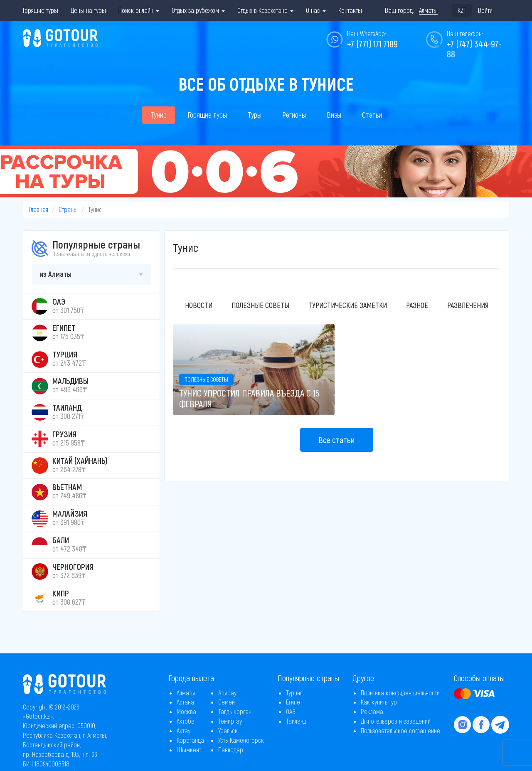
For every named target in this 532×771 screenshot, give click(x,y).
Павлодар (231, 750)
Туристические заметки (348, 305)
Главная (39, 209)
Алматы (186, 693)
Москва (186, 711)
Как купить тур (379, 702)
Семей (227, 702)
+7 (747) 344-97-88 (474, 49)
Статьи (372, 115)
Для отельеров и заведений (396, 721)
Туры (255, 115)
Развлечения (468, 305)
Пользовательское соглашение (400, 730)
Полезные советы (260, 305)
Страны (68, 209)
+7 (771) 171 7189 (372, 44)
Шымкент (189, 750)
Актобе (186, 721)
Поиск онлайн (139, 10)
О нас (316, 10)
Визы (334, 115)
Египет (294, 702)
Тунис (159, 115)
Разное (417, 305)
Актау (183, 730)
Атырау (227, 693)
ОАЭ (291, 711)
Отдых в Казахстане (265, 10)
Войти (485, 10)
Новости (199, 305)
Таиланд (296, 721)
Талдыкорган (235, 711)
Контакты (350, 10)
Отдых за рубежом (198, 10)
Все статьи (337, 440)
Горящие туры (41, 10)
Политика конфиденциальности (400, 693)
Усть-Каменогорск (241, 740)
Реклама (372, 711)
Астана (185, 702)
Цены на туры (88, 10)
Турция (294, 693)
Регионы (294, 115)
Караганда (190, 740)
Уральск (228, 730)
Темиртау (230, 721)
